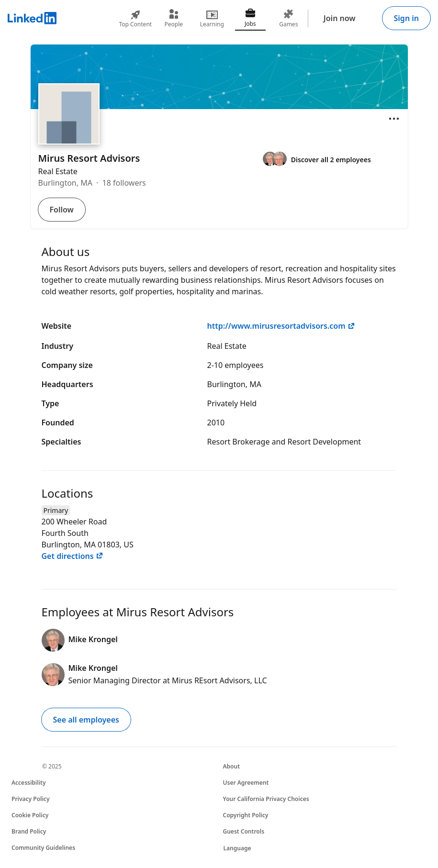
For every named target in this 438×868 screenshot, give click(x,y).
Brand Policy (29, 831)
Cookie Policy (30, 815)
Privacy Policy (30, 799)
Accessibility (29, 783)
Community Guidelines (43, 848)
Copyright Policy (246, 815)
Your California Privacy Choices (266, 799)
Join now (340, 18)
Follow (62, 210)
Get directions (73, 556)
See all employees (86, 720)
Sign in (406, 18)
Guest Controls (244, 831)
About (232, 766)
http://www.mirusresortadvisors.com (281, 326)
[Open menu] (394, 119)
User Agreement (246, 783)
